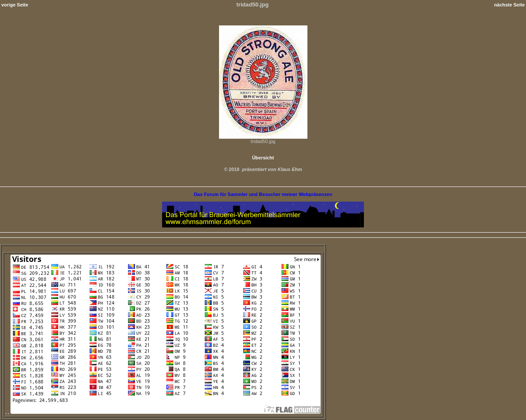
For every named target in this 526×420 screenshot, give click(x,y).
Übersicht (263, 158)
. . (163, 412)
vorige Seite (15, 5)
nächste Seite (509, 5)
